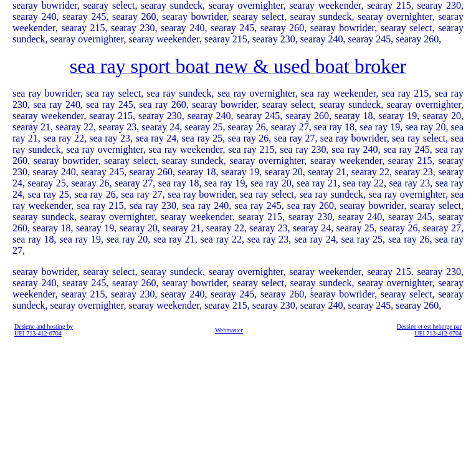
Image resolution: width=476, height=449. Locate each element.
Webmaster (229, 330)
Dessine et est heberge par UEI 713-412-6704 (429, 330)
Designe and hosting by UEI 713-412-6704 (44, 330)
